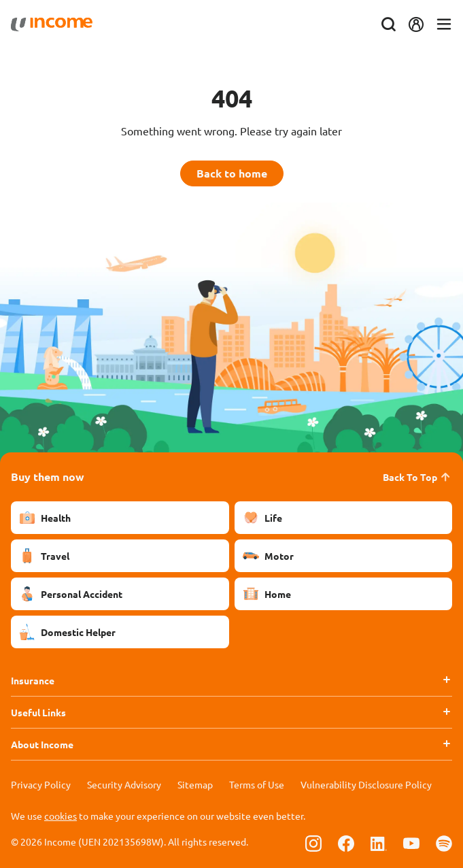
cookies (61, 816)
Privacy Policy (41, 784)
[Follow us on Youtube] (411, 843)
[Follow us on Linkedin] (379, 843)
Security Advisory (124, 784)
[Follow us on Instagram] (313, 843)
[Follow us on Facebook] (346, 843)
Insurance (33, 680)
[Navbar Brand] (52, 24)
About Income (42, 744)
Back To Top (417, 477)
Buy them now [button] (48, 477)
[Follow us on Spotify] (444, 843)
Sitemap (195, 784)
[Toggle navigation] (444, 25)
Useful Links (38, 712)
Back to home (232, 173)
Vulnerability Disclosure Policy (366, 784)
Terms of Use (257, 784)
